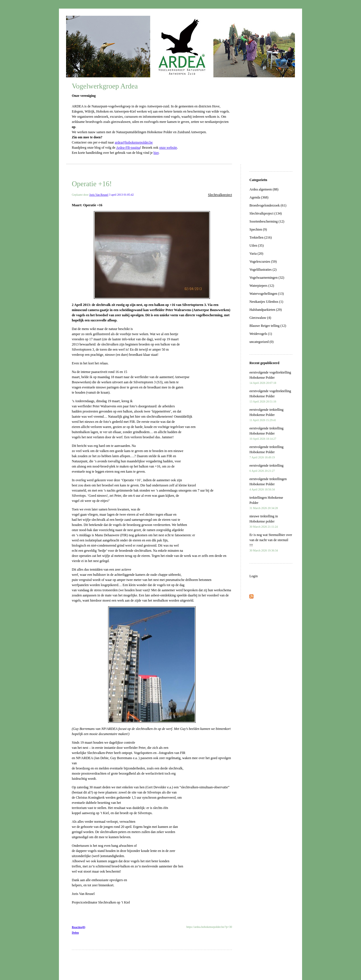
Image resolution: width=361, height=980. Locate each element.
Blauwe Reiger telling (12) (268, 326)
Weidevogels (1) (261, 334)
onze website (168, 148)
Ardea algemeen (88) (264, 189)
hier (156, 153)
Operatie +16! (92, 184)
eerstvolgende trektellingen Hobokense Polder (268, 484)
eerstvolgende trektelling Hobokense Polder (266, 415)
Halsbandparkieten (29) (266, 310)
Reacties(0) (79, 927)
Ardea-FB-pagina (128, 148)
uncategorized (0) (261, 342)
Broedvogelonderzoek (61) (268, 205)
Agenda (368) (259, 197)
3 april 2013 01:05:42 (121, 195)
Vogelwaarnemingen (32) (267, 278)
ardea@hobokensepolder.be (134, 142)
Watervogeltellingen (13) (267, 294)
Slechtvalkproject (220, 195)
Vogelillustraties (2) (263, 270)
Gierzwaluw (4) (260, 318)
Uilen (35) (257, 246)
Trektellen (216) (261, 237)
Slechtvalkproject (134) (266, 213)
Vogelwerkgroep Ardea (105, 86)
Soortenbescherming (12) (267, 221)
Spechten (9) (258, 229)
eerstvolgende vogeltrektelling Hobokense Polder (270, 377)
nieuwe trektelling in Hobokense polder (264, 521)
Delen (75, 933)
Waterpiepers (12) (262, 286)
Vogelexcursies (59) (263, 262)
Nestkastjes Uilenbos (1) (266, 302)
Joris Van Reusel (99, 195)
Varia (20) (256, 254)
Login (254, 576)
